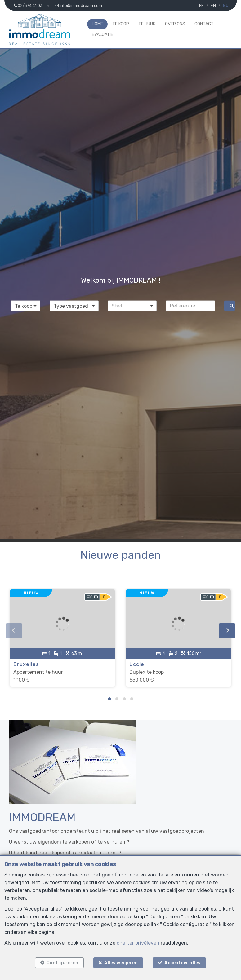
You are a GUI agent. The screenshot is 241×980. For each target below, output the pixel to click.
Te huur (147, 24)
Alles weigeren (121, 962)
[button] (132, 306)
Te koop (121, 24)
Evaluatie (103, 35)
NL (225, 5)
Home (97, 24)
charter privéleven (138, 942)
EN (213, 5)
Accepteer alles (184, 962)
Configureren (62, 962)
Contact (204, 24)
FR (201, 5)
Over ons (175, 24)
